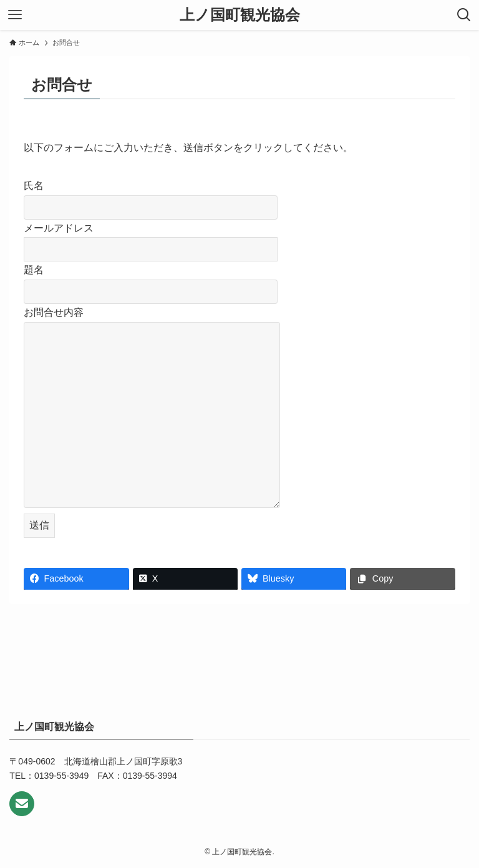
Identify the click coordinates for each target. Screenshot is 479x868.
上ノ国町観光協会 (240, 15)
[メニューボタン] (15, 15)
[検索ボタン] (464, 15)
